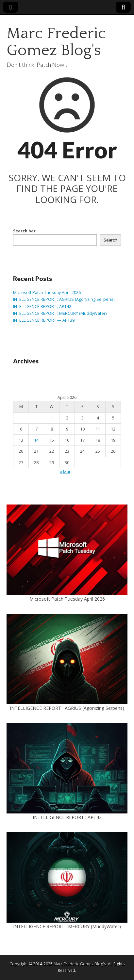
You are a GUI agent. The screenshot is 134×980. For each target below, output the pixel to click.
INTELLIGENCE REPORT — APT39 (44, 320)
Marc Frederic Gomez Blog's (56, 42)
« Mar (65, 472)
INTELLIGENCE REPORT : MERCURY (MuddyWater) (60, 313)
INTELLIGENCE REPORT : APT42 (42, 307)
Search (110, 240)
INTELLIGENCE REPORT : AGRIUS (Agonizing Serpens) (64, 299)
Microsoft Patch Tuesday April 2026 (47, 293)
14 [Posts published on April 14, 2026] (36, 440)
